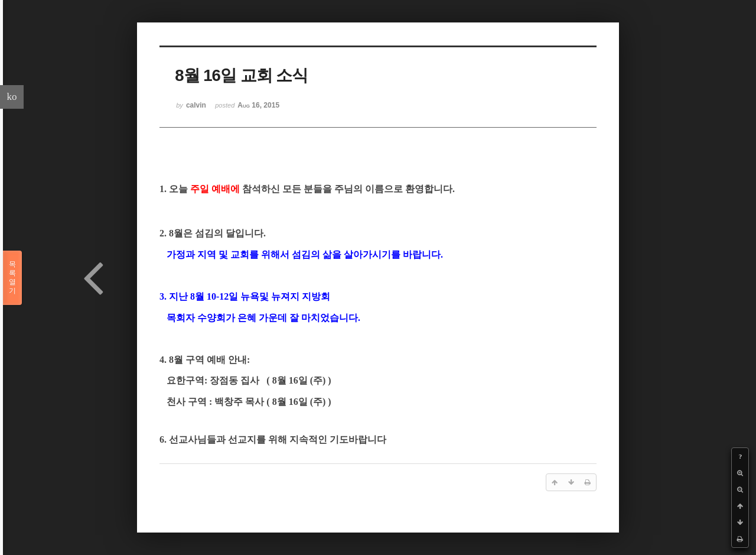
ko (12, 97)
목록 (12, 278)
